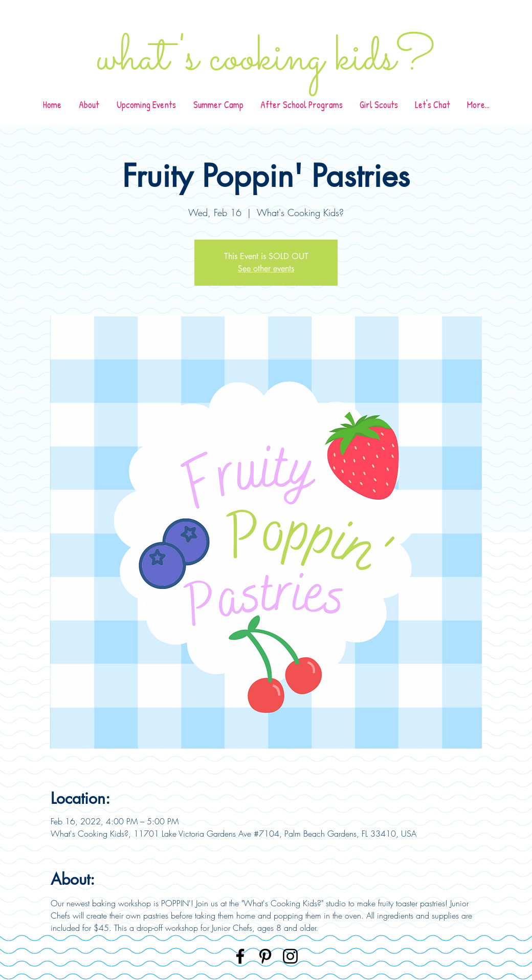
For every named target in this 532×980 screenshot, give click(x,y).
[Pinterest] (265, 956)
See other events (266, 269)
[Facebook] (240, 956)
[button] (301, 105)
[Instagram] (290, 956)
